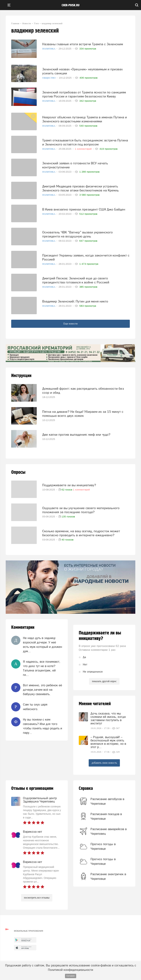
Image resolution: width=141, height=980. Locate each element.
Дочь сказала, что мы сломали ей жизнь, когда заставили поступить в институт (108, 718)
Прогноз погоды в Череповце (103, 846)
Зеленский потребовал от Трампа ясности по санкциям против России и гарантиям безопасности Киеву (84, 94)
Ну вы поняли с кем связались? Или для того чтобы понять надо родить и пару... (43, 726)
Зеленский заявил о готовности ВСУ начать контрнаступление (75, 165)
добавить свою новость (104, 763)
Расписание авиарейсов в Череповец (109, 831)
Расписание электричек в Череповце (108, 876)
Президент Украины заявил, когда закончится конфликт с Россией (86, 257)
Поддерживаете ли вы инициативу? (69, 485)
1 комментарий (81, 490)
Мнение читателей (95, 704)
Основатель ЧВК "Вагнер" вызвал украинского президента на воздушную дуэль (77, 234)
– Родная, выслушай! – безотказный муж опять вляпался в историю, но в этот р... (108, 742)
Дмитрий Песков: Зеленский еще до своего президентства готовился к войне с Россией (76, 280)
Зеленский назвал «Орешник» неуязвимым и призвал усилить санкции (82, 71)
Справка (86, 788)
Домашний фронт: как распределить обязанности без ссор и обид (83, 391)
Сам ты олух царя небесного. (35, 707)
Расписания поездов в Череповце (106, 816)
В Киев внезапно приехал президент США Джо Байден (84, 209)
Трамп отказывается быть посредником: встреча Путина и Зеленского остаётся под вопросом (85, 142)
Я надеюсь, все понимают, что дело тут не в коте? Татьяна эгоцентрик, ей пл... (42, 668)
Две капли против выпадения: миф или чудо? (76, 434)
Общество (49, 78)
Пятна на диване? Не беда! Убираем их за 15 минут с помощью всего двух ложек (83, 414)
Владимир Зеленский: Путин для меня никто (75, 301)
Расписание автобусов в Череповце (107, 801)
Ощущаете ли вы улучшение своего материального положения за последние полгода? (81, 510)
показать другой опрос (104, 681)
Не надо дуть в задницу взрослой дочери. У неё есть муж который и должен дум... (43, 645)
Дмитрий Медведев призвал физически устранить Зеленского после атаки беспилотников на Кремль (81, 188)
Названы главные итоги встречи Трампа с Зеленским (83, 44)
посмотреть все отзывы (37, 898)
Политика (49, 49)
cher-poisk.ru (71, 5)
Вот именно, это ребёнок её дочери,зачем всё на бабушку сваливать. (43, 690)
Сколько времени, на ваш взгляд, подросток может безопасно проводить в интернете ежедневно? (81, 533)
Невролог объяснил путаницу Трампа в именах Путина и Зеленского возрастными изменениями (85, 119)
